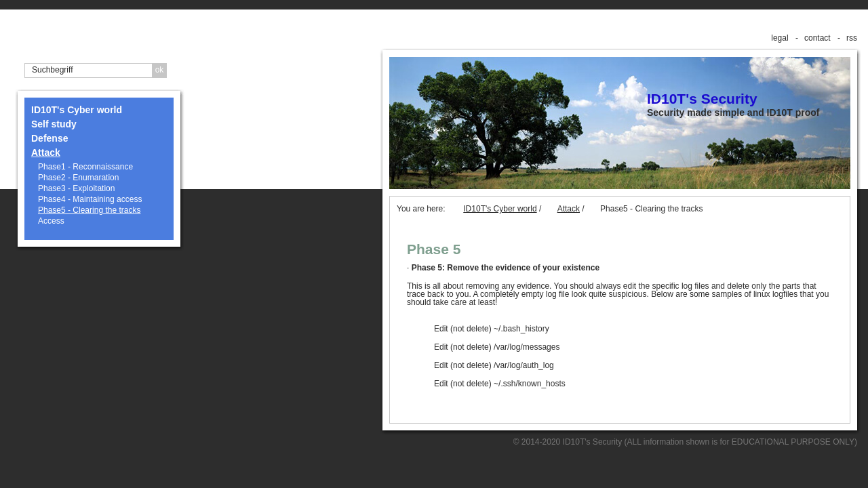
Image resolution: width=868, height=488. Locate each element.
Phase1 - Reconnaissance (85, 167)
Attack (46, 152)
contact (817, 38)
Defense (50, 138)
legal (780, 38)
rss (852, 38)
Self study (54, 124)
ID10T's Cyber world (77, 110)
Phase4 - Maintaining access (90, 199)
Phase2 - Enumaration (78, 178)
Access (51, 221)
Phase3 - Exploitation (76, 188)
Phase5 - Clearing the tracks (89, 210)
